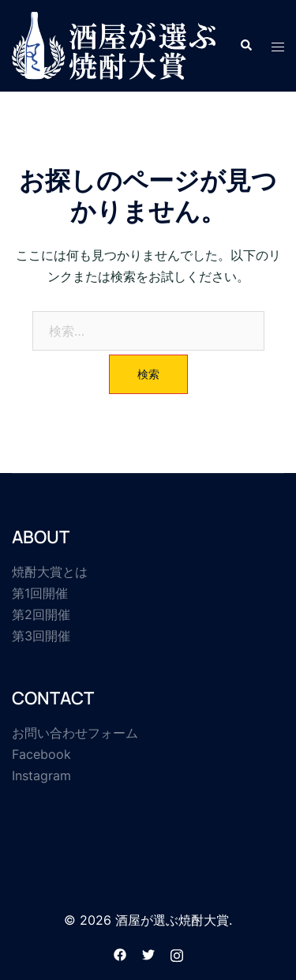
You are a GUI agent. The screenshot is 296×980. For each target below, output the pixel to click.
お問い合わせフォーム (75, 733)
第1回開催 (40, 593)
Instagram (41, 775)
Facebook (41, 754)
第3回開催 (41, 636)
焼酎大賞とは (50, 572)
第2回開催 (41, 614)
